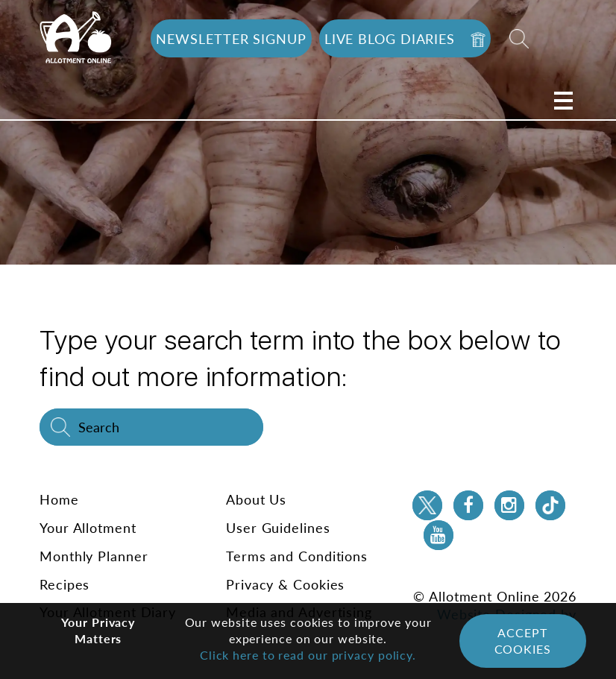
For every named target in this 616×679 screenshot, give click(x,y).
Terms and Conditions (297, 556)
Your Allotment (88, 528)
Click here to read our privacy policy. (308, 655)
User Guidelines (278, 528)
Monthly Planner (94, 556)
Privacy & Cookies (285, 584)
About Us (256, 499)
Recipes (65, 584)
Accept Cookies (523, 641)
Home (59, 499)
